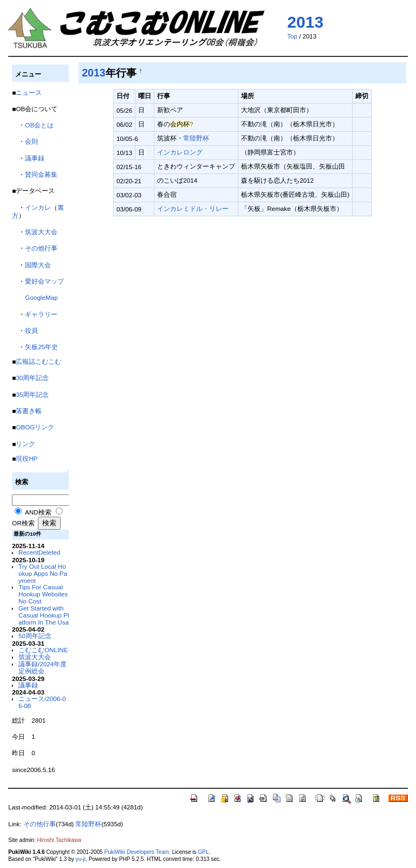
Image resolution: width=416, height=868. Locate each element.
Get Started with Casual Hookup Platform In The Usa (44, 615)
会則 (31, 141)
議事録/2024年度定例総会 (43, 667)
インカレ (38, 207)
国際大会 (38, 265)
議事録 (35, 158)
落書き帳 (29, 411)
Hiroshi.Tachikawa (59, 840)
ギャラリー (41, 314)
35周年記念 (32, 394)
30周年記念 (32, 378)
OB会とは (39, 125)
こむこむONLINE (43, 650)
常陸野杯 (196, 138)
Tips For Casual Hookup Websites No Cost (43, 594)
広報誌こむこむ (38, 361)
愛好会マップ (44, 281)
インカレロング (180, 152)
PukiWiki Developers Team (136, 852)
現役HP (27, 458)
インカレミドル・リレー (193, 208)
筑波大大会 (41, 232)
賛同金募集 (41, 174)
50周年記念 (35, 636)
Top (292, 36)
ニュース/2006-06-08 (42, 702)
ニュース (29, 92)
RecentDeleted (39, 552)
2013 (305, 22)
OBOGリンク (35, 427)
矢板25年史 (41, 347)
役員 (31, 330)
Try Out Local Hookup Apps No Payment (43, 573)
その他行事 (41, 248)
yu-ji (81, 859)
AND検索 (38, 512)
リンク (25, 444)
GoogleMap (41, 297)
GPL (203, 852)
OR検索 (23, 523)
